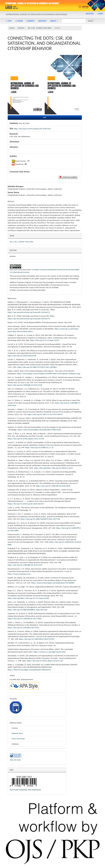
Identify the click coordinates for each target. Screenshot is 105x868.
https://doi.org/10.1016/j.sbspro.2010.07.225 (45, 661)
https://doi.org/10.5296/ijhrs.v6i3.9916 (23, 628)
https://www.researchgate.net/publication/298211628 (39, 430)
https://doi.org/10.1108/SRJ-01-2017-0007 (25, 619)
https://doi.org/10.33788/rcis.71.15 (39, 448)
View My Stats (15, 760)
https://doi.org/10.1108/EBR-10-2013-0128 (25, 385)
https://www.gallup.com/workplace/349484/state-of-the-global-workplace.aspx (49, 374)
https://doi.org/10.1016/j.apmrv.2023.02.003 (26, 504)
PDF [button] (45, 117)
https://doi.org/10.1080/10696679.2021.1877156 (40, 519)
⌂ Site (9, 21)
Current (31, 21)
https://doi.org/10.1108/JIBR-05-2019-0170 (25, 565)
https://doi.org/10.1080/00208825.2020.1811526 (27, 610)
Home (12, 28)
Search (91, 21)
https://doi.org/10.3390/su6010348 (22, 356)
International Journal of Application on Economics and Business (37, 14)
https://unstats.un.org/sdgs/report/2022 (50, 652)
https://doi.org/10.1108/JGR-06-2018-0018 (53, 486)
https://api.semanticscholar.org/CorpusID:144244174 (29, 312)
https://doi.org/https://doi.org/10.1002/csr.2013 (53, 468)
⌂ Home (19, 21)
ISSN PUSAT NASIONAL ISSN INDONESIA (25, 790)
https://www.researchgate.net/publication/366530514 (29, 670)
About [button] (54, 21)
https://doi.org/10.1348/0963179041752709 (37, 639)
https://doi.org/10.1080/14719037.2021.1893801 (37, 367)
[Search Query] (74, 21)
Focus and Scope (18, 739)
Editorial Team (17, 733)
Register (90, 14)
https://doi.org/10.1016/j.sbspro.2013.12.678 (26, 439)
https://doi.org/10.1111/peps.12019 (44, 340)
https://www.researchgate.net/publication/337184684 (53, 583)
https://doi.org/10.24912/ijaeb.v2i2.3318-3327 (32, 129)
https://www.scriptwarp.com (19, 574)
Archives (42, 21)
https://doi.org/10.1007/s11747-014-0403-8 (45, 414)
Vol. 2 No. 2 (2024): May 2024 (40, 28)
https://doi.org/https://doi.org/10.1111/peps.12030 (28, 598)
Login (100, 14)
